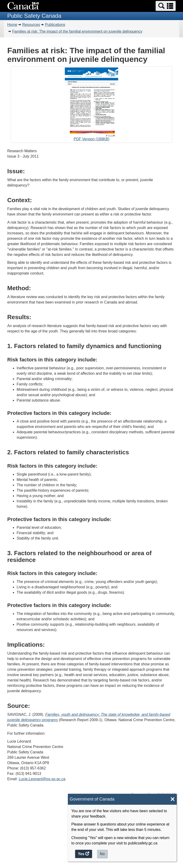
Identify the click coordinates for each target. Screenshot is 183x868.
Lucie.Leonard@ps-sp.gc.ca (42, 779)
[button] (166, 6)
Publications (55, 25)
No (102, 854)
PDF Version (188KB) (91, 105)
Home (12, 25)
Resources (31, 25)
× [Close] (173, 799)
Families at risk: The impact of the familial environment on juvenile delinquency (77, 31)
